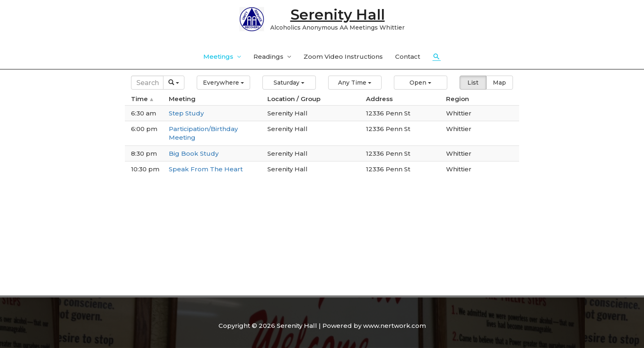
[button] (223, 83)
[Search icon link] (437, 57)
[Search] (147, 83)
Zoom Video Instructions (343, 56)
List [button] (473, 83)
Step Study (186, 113)
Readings (268, 56)
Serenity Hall (338, 15)
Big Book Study (194, 153)
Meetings (218, 56)
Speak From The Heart (206, 169)
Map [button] (499, 83)
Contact (408, 56)
